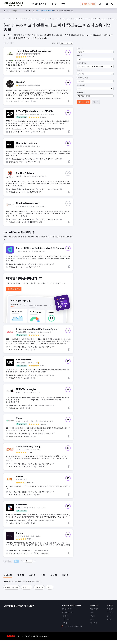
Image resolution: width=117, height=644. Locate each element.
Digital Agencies (17, 19)
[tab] (8, 575)
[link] (55, 4)
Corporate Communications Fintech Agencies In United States (48, 19)
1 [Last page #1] (36, 561)
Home (6, 19)
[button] (101, 4)
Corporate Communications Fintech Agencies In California (94, 19)
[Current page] (29, 561)
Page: (23, 561)
